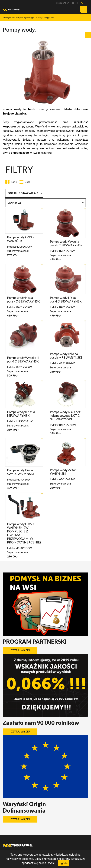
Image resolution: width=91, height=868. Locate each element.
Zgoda (64, 863)
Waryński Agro (22, 17)
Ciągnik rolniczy (36, 17)
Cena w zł (14, 203)
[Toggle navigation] (84, 9)
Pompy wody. (49, 17)
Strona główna (8, 17)
